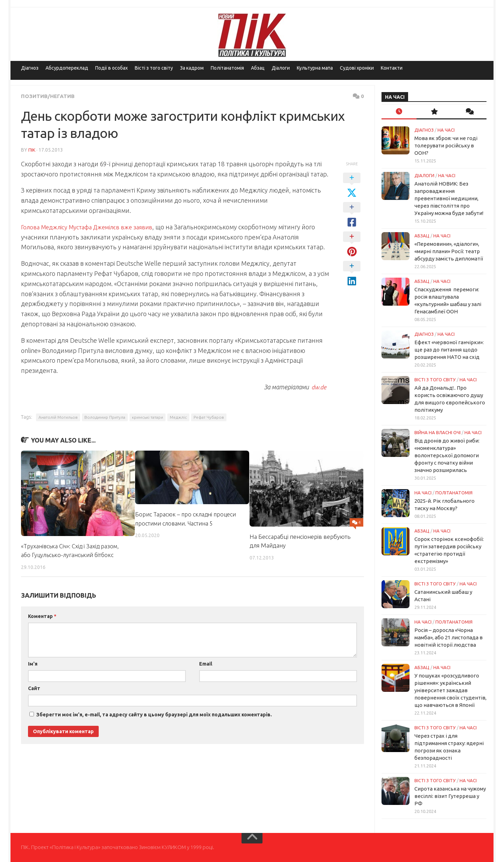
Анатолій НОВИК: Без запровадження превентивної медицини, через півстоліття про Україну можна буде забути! (449, 198)
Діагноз (30, 68)
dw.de (318, 387)
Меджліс (178, 417)
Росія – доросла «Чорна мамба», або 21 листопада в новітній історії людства (449, 637)
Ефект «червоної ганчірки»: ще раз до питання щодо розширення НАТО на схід (449, 350)
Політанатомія (227, 68)
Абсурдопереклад (67, 68)
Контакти (392, 68)
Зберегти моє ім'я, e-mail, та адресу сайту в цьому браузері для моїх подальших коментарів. (154, 714)
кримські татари (148, 417)
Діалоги (281, 68)
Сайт (34, 688)
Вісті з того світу (154, 68)
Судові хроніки (357, 68)
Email (206, 663)
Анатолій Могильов (58, 417)
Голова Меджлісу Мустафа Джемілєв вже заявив (92, 227)
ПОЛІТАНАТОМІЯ (454, 493)
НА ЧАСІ (446, 130)
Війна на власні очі (437, 432)
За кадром (192, 68)
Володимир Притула (105, 417)
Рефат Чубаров (209, 417)
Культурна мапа (315, 68)
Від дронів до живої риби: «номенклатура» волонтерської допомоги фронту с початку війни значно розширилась (447, 455)
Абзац (258, 68)
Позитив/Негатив (49, 96)
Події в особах (111, 68)
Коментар (42, 616)
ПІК (32, 150)
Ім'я (33, 663)
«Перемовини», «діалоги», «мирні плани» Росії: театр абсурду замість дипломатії (449, 251)
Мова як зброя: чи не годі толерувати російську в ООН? (446, 145)
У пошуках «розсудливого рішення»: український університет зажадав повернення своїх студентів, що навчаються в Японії (450, 690)
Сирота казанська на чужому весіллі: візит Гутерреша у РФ (450, 796)
